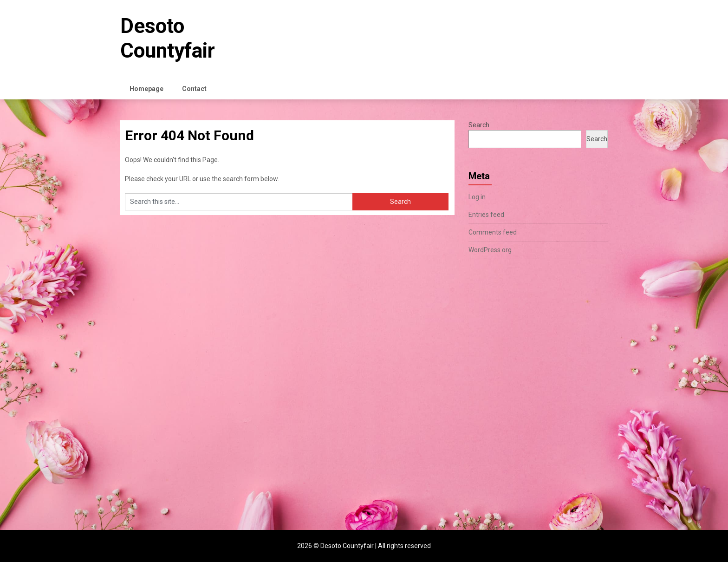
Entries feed (486, 215)
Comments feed (493, 232)
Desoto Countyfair (168, 38)
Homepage (146, 89)
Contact (194, 89)
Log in (477, 197)
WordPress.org (490, 250)
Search (479, 125)
